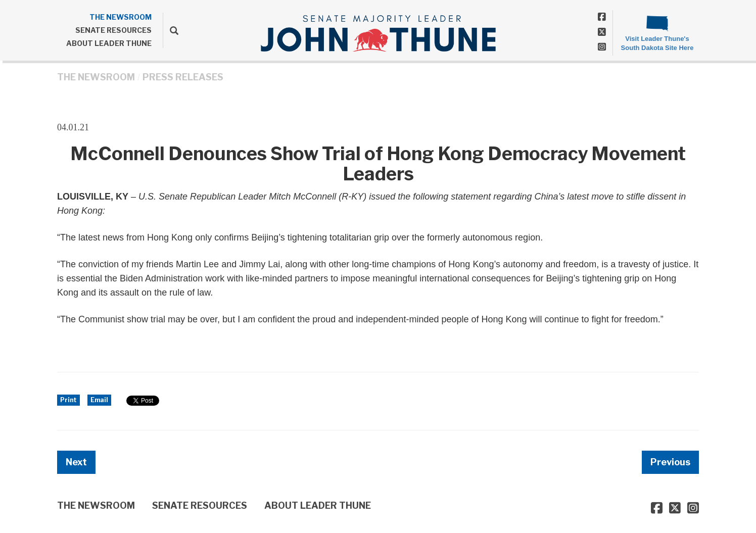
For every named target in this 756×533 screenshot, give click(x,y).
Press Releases (183, 77)
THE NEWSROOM (121, 17)
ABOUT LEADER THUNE (109, 43)
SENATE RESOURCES (113, 30)
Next (76, 462)
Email (99, 400)
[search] (171, 30)
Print (68, 400)
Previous (670, 462)
